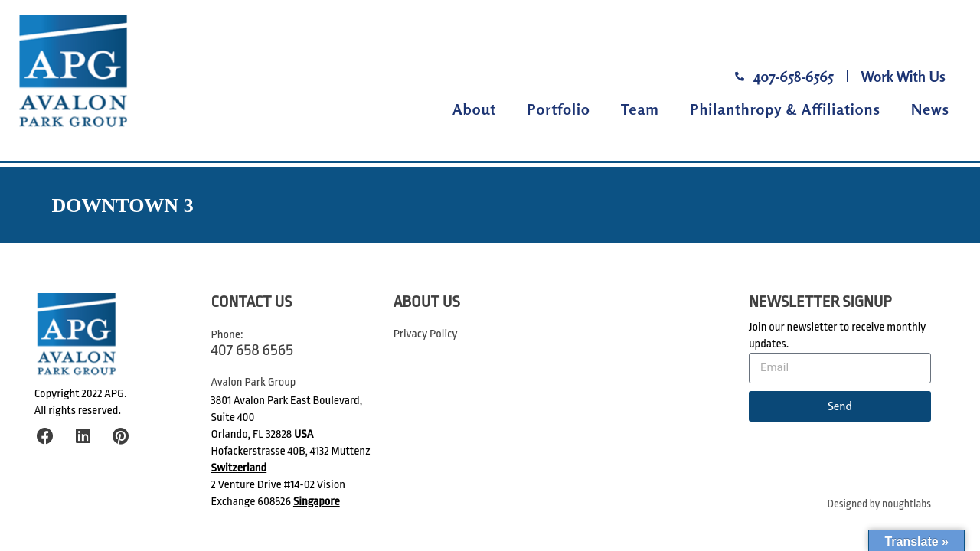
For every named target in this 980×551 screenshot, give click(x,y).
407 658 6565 (252, 350)
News (930, 109)
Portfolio (559, 109)
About (474, 109)
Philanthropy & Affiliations (785, 109)
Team (640, 109)
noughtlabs (906, 504)
